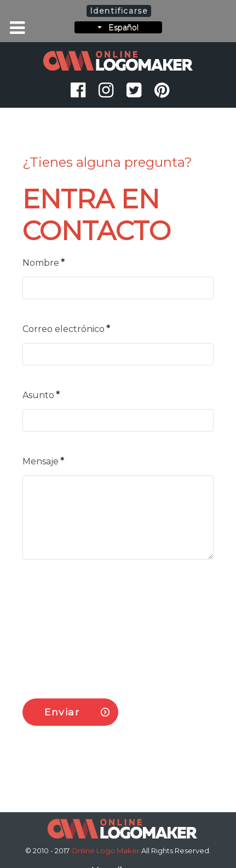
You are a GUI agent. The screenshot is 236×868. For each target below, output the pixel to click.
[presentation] (106, 625)
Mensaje (43, 461)
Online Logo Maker (106, 850)
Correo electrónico (66, 329)
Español (118, 27)
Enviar (62, 712)
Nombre (44, 263)
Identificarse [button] (119, 11)
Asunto (41, 395)
